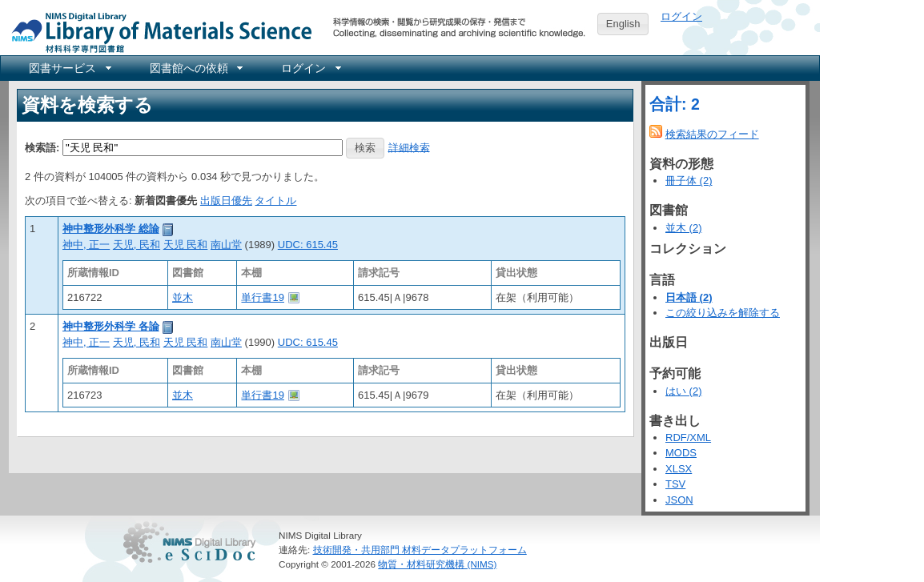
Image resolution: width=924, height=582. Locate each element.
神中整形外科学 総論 (111, 229)
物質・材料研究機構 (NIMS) (437, 564)
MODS (681, 453)
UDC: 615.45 (308, 245)
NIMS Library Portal (157, 32)
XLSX (679, 469)
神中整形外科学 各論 (111, 326)
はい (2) (684, 391)
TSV (675, 484)
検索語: (42, 147)
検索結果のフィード (712, 134)
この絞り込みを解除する (723, 313)
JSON (679, 500)
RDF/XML (688, 438)
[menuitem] (69, 68)
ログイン (681, 16)
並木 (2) (684, 228)
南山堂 (226, 245)
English (623, 24)
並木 (183, 297)
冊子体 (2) (689, 181)
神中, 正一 (86, 245)
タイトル (275, 201)
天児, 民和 (137, 245)
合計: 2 (675, 104)
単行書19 (262, 297)
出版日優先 (226, 201)
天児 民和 (186, 245)
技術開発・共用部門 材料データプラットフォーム (420, 550)
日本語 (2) (689, 297)
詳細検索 (409, 147)
